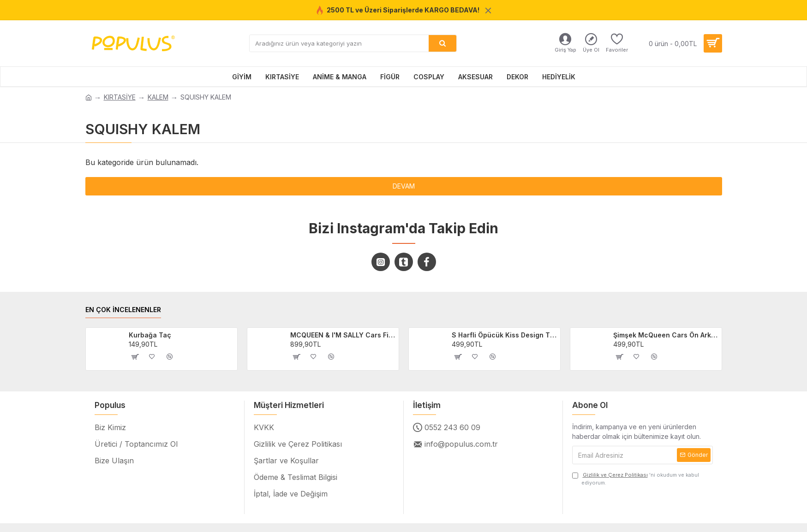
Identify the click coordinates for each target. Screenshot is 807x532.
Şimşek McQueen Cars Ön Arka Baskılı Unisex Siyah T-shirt (666, 335)
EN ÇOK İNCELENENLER (123, 310)
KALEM (158, 97)
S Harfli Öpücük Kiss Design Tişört (504, 335)
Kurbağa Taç (150, 335)
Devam (404, 186)
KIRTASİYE (120, 97)
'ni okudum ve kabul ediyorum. (636, 479)
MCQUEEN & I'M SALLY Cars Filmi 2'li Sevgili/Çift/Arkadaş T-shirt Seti (343, 335)
